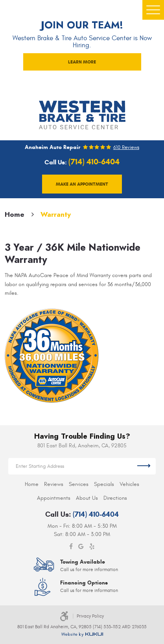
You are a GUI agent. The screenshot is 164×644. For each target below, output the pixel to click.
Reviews (54, 484)
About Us (87, 498)
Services (79, 484)
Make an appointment (82, 184)
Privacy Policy (90, 616)
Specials (104, 484)
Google (81, 547)
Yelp (92, 547)
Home (15, 214)
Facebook (71, 547)
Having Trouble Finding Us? (82, 436)
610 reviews (126, 148)
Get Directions (144, 466)
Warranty (56, 214)
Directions (115, 498)
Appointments (54, 498)
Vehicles (129, 484)
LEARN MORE (82, 62)
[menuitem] (32, 484)
